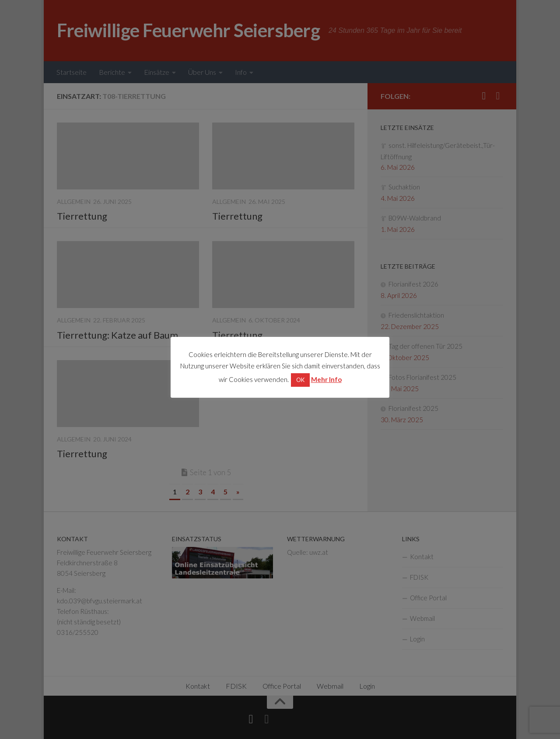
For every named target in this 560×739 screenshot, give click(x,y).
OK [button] (300, 380)
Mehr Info (326, 379)
